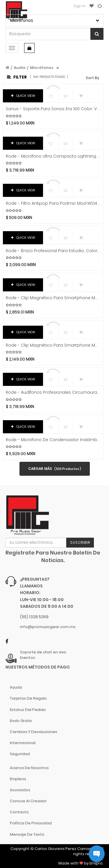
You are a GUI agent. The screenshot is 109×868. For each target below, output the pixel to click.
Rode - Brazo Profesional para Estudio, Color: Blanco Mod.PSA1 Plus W (53, 251)
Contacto (19, 812)
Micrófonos (42, 68)
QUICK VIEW (23, 96)
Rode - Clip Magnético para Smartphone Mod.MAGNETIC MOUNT (53, 345)
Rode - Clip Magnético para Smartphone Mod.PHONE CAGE (53, 298)
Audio (20, 68)
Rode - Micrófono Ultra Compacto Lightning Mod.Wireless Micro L (53, 156)
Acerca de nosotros (29, 768)
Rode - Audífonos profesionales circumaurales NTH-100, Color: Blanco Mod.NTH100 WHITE (53, 392)
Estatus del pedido (28, 710)
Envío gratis (21, 721)
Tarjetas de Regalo (28, 698)
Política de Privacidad (31, 823)
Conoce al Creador (28, 801)
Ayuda (16, 687)
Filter (17, 77)
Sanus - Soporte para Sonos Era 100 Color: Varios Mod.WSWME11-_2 (53, 109)
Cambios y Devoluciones (34, 732)
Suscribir (80, 542)
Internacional (23, 743)
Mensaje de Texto (27, 834)
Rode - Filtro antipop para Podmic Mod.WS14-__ (53, 203)
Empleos (18, 779)
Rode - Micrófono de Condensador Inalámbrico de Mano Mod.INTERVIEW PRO (53, 440)
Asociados (20, 790)
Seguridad (20, 754)
